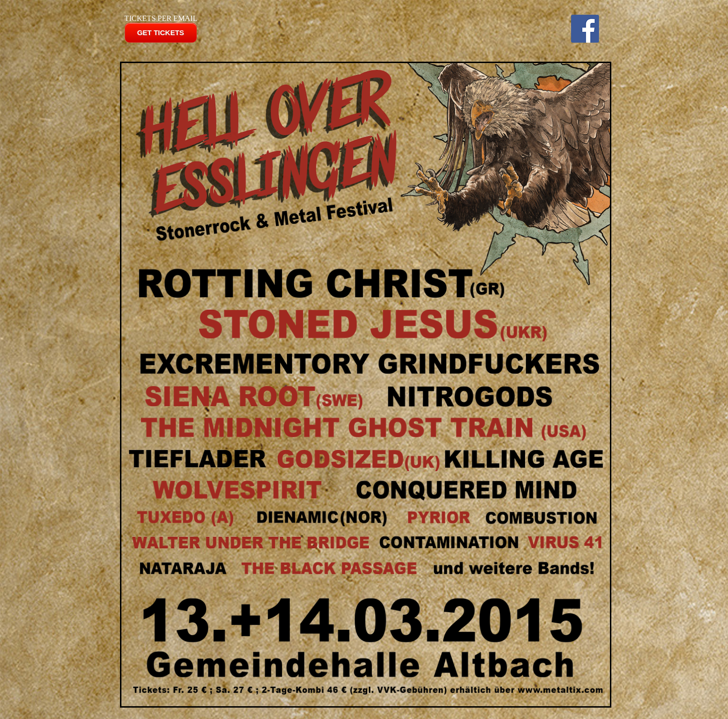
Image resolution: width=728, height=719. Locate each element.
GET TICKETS (161, 32)
